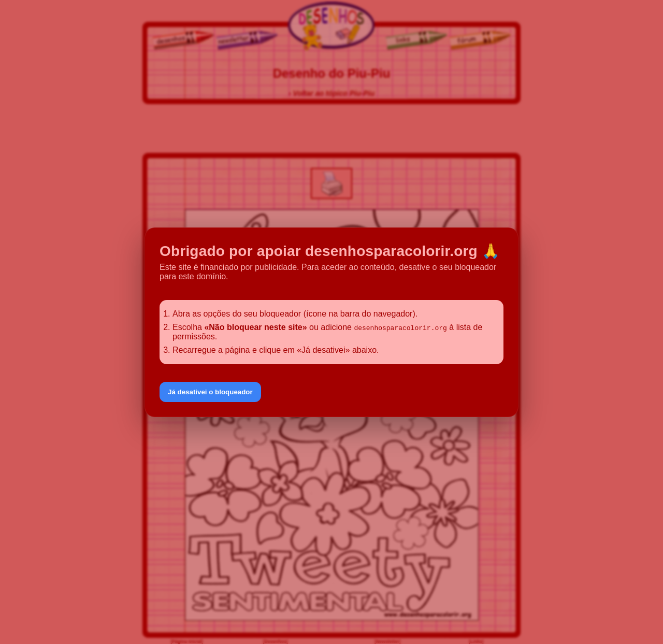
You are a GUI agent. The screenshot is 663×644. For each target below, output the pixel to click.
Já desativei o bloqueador (210, 392)
